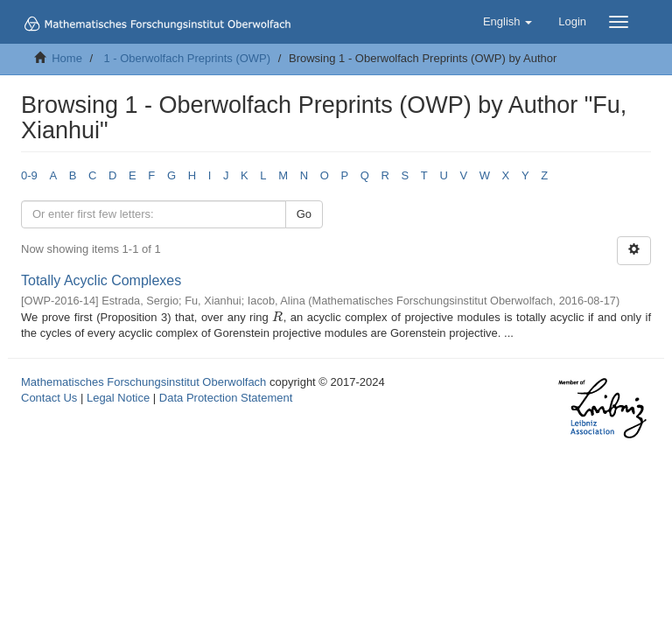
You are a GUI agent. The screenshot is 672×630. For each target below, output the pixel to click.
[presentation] (277, 317)
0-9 (29, 175)
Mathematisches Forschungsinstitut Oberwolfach (143, 382)
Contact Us (49, 398)
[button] (507, 22)
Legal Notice (118, 398)
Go (304, 214)
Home (67, 58)
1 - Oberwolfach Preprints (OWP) (187, 58)
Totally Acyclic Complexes (101, 280)
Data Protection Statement (226, 398)
